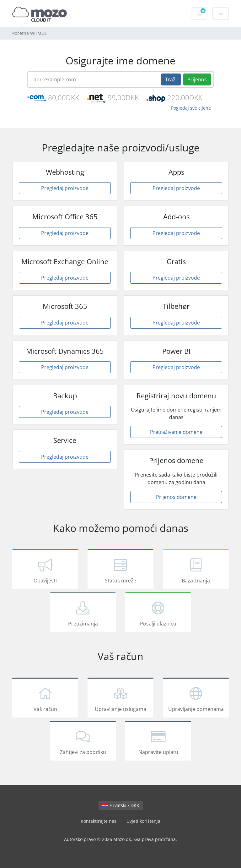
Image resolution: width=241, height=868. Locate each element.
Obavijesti (45, 570)
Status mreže (120, 570)
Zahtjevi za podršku (83, 742)
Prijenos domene (176, 497)
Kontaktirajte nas (99, 821)
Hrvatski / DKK (121, 805)
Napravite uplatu (158, 742)
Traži (171, 79)
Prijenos (197, 79)
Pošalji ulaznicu (158, 613)
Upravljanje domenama (196, 699)
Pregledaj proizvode (65, 188)
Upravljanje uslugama (120, 699)
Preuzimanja (83, 613)
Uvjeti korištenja (143, 821)
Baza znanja (196, 570)
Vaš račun (45, 699)
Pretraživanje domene (176, 432)
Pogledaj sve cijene (191, 108)
